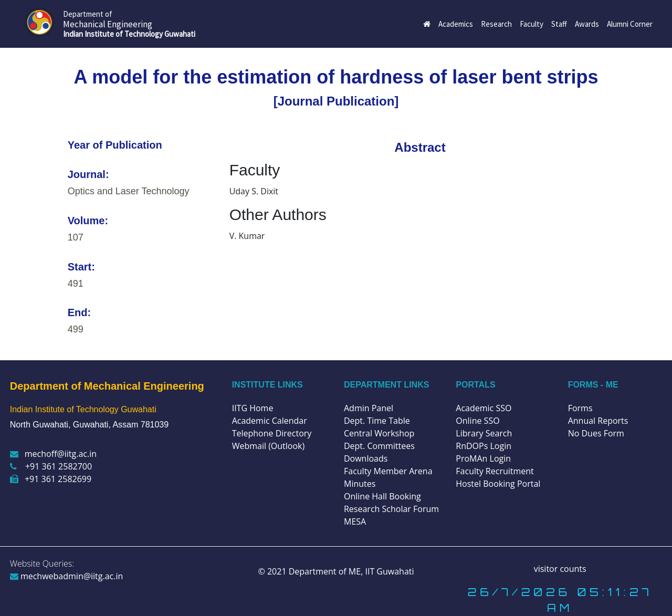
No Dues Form (596, 433)
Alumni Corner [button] (630, 24)
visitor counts (560, 569)
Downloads (366, 458)
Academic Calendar (270, 421)
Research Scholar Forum (391, 509)
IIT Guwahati (388, 571)
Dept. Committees (379, 446)
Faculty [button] (532, 24)
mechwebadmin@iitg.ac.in (67, 576)
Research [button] (496, 24)
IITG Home (253, 408)
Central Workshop (379, 433)
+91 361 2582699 (51, 479)
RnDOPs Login (484, 446)
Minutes (360, 484)
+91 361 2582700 (51, 466)
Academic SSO (484, 408)
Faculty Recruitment (495, 471)
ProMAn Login (483, 458)
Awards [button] (587, 24)
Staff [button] (559, 24)
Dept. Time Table (377, 421)
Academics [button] (456, 24)
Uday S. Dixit (254, 191)
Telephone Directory (272, 433)
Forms (580, 408)
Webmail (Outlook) (269, 446)
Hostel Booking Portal (498, 484)
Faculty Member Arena (388, 471)
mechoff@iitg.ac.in (53, 454)
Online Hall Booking (382, 496)
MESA (355, 521)
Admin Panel (369, 408)
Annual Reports (598, 421)
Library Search (484, 433)
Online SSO (477, 421)
